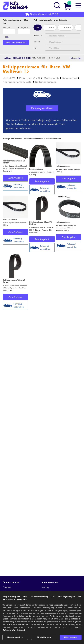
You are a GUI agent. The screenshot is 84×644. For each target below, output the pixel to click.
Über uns (7, 587)
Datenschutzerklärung (14, 630)
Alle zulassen (71, 637)
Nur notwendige (15, 637)
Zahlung (46, 587)
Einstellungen (44, 637)
